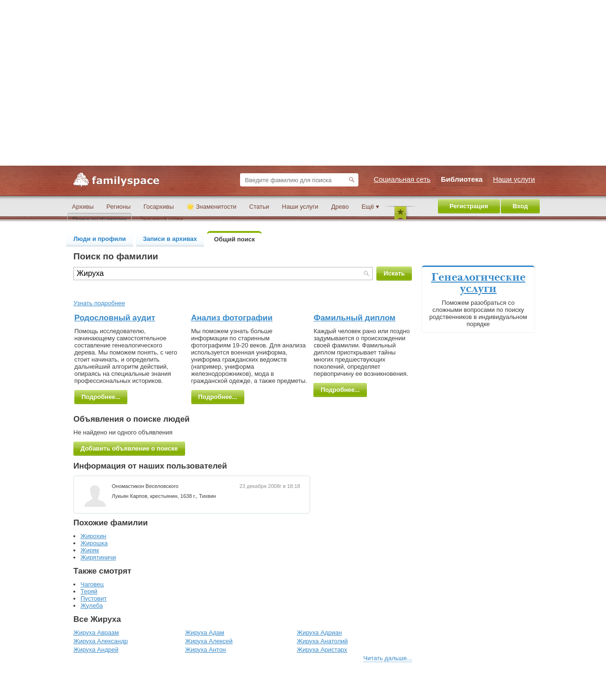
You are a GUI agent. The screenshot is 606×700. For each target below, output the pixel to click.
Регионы (119, 207)
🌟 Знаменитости (211, 207)
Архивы (83, 207)
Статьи (259, 207)
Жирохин (94, 536)
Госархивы (159, 207)
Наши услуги (300, 207)
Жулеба (92, 606)
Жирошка (94, 543)
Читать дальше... (388, 658)
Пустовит (94, 598)
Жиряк (90, 550)
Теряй (89, 591)
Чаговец (92, 584)
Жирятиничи (98, 557)
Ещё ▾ (370, 207)
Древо (340, 207)
